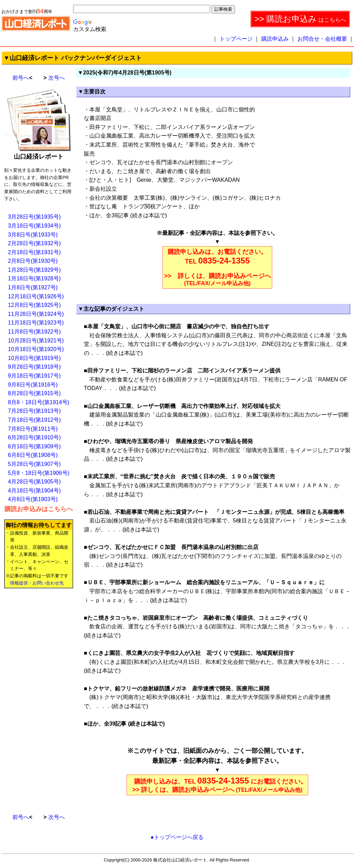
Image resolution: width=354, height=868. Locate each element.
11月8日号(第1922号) (34, 332)
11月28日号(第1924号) (36, 314)
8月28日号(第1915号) (34, 393)
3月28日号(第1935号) (34, 217)
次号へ (57, 78)
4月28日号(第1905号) (34, 482)
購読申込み (275, 39)
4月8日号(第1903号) (33, 499)
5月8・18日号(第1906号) (39, 473)
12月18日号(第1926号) (36, 296)
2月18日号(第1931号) (34, 252)
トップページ (236, 39)
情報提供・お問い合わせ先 (37, 583)
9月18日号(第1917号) (34, 376)
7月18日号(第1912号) (34, 420)
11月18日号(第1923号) (36, 323)
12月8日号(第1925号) (34, 305)
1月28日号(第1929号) (34, 270)
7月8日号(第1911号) (33, 429)
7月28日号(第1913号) (34, 411)
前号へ (21, 78)
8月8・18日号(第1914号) (39, 402)
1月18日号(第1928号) (34, 278)
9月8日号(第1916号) (33, 385)
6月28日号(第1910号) (34, 437)
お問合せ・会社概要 (322, 39)
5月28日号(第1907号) (34, 464)
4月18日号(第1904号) (34, 491)
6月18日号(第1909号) (34, 446)
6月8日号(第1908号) (33, 455)
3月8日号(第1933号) (33, 235)
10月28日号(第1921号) (36, 341)
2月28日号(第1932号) (34, 243)
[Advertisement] (32, 698)
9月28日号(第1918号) (34, 367)
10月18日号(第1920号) (36, 349)
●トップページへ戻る (177, 837)
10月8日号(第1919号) (34, 358)
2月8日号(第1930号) (33, 261)
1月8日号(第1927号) (33, 287)
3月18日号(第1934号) (34, 226)
